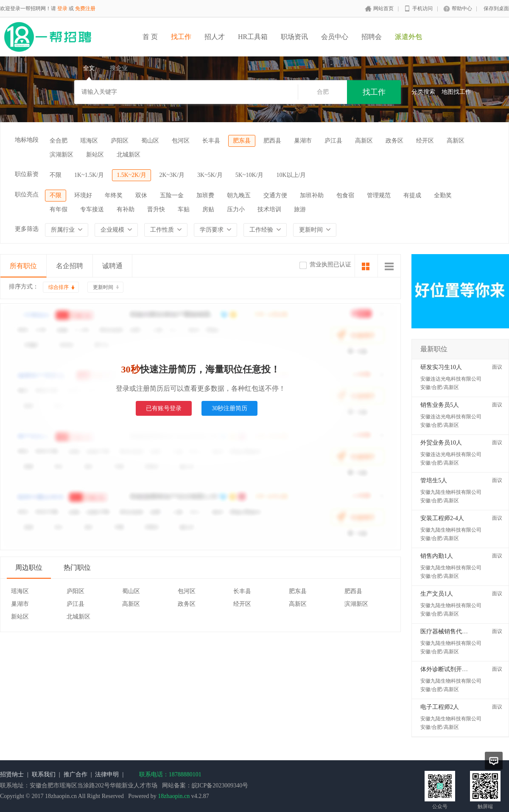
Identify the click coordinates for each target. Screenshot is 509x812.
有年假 (59, 209)
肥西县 (272, 141)
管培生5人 (434, 480)
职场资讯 (294, 37)
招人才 (215, 37)
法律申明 (107, 774)
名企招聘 (70, 266)
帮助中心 (462, 8)
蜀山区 (150, 141)
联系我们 (44, 774)
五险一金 (172, 195)
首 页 (150, 37)
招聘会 (372, 37)
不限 (56, 175)
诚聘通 (112, 266)
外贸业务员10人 (441, 443)
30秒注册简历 (229, 408)
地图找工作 (456, 92)
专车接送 (92, 209)
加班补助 (312, 195)
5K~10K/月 (250, 175)
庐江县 (333, 141)
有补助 (126, 209)
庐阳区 (120, 141)
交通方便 (275, 195)
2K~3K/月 (172, 175)
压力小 (236, 209)
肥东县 (242, 141)
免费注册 (85, 8)
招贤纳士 (12, 774)
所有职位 (23, 266)
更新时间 (103, 287)
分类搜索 (423, 92)
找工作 (181, 37)
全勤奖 (443, 195)
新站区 (95, 155)
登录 (62, 8)
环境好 (83, 195)
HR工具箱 (253, 37)
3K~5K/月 (210, 175)
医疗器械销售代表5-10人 (453, 631)
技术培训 (269, 209)
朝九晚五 (239, 195)
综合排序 (59, 287)
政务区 (394, 141)
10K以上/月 (291, 175)
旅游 (300, 209)
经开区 (425, 141)
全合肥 (59, 141)
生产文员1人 (437, 594)
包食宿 (345, 195)
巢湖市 (303, 141)
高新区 (364, 141)
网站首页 (383, 8)
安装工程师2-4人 (442, 518)
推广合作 (76, 774)
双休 (141, 195)
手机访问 (422, 8)
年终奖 (114, 195)
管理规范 (379, 195)
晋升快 (156, 209)
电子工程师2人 (440, 707)
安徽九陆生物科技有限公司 (451, 492)
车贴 (184, 209)
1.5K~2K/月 (131, 175)
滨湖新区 (62, 155)
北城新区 (129, 155)
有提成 (412, 195)
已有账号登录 (164, 408)
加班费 (205, 195)
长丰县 (211, 141)
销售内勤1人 (437, 556)
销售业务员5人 (440, 405)
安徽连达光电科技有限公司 (451, 379)
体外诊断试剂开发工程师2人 (457, 669)
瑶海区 (89, 141)
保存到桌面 (496, 8)
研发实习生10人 (441, 367)
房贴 (208, 209)
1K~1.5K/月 (89, 175)
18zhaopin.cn (174, 796)
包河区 (181, 141)
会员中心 (335, 37)
